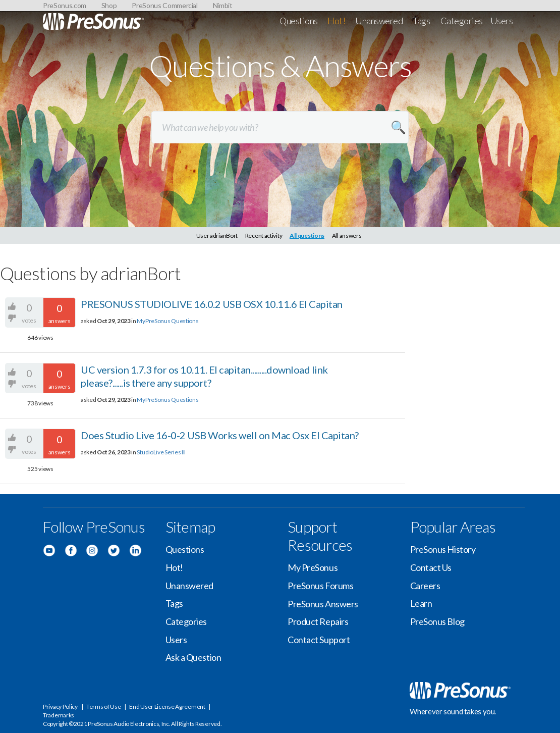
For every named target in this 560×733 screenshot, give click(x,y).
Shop (109, 5)
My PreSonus (313, 567)
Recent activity (264, 235)
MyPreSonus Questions (167, 321)
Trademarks (59, 715)
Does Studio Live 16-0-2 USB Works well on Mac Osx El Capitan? (220, 435)
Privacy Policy (60, 706)
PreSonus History (443, 549)
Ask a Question (193, 657)
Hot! (336, 21)
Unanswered (379, 21)
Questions (299, 21)
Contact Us (431, 567)
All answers (347, 235)
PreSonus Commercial (164, 5)
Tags (421, 21)
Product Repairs (318, 621)
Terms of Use (103, 706)
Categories (462, 21)
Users (502, 21)
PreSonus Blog (437, 621)
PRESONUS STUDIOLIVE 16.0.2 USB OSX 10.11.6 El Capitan (212, 304)
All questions (307, 235)
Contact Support (319, 640)
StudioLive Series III (161, 452)
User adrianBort (217, 235)
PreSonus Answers (323, 604)
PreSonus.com (65, 5)
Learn (421, 603)
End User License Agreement (167, 706)
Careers (425, 586)
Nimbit (223, 5)
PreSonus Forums (320, 586)
